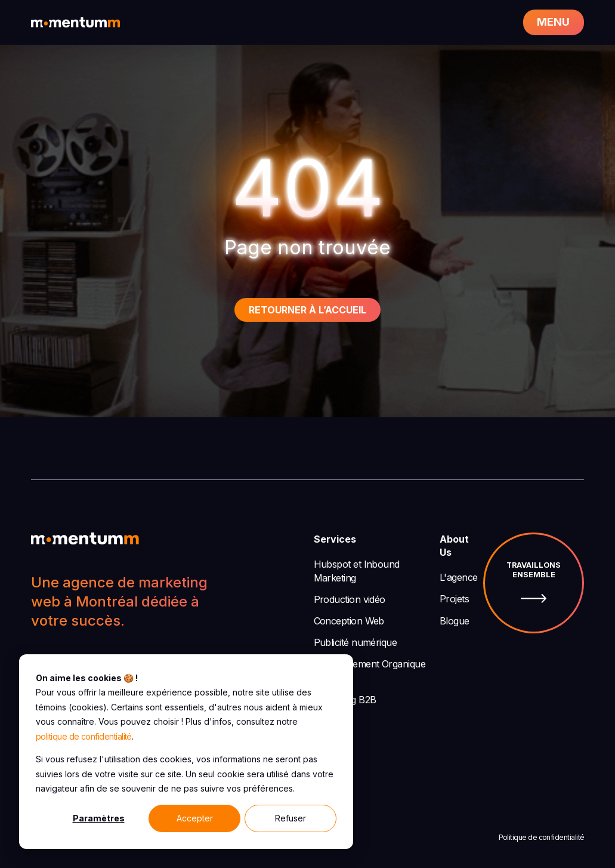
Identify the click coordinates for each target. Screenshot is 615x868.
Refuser (290, 818)
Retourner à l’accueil (307, 310)
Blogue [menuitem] (455, 621)
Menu (553, 22)
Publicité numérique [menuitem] (356, 642)
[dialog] (186, 752)
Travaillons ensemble (534, 583)
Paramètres (99, 818)
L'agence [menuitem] (459, 577)
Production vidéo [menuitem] (350, 599)
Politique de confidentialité (542, 837)
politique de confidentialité (84, 736)
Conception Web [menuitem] (349, 621)
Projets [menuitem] (454, 599)
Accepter (195, 818)
